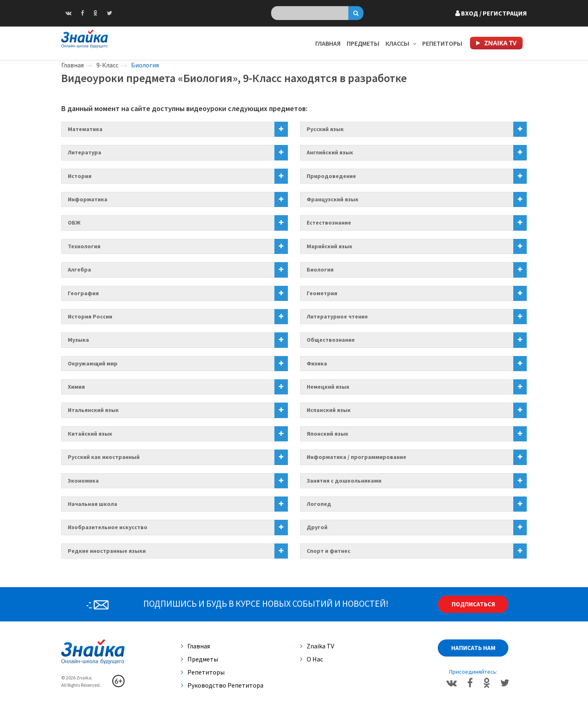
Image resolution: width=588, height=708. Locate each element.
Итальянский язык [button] (93, 410)
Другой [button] (317, 527)
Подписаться (473, 604)
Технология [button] (84, 246)
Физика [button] (317, 363)
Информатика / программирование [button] (356, 457)
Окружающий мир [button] (93, 363)
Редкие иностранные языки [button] (107, 551)
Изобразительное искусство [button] (108, 527)
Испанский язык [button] (329, 410)
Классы (401, 43)
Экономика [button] (83, 481)
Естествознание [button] (329, 223)
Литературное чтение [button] (337, 316)
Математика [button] (85, 129)
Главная (328, 43)
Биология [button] (320, 269)
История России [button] (90, 316)
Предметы (363, 43)
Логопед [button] (319, 504)
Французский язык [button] (333, 199)
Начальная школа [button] (92, 504)
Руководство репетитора (222, 685)
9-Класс (107, 65)
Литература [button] (85, 152)
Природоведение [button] (331, 176)
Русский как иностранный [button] (104, 457)
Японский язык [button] (327, 434)
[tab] (175, 129)
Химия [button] (76, 387)
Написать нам (473, 648)
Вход (491, 13)
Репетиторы (442, 43)
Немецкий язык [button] (328, 387)
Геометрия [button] (322, 293)
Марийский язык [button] (330, 246)
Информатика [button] (88, 199)
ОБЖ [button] (74, 223)
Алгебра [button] (79, 269)
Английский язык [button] (330, 152)
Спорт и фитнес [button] (329, 551)
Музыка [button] (78, 340)
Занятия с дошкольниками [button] (344, 481)
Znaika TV (317, 646)
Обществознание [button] (331, 340)
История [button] (80, 176)
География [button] (83, 293)
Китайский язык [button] (90, 434)
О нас (312, 659)
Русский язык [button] (325, 129)
